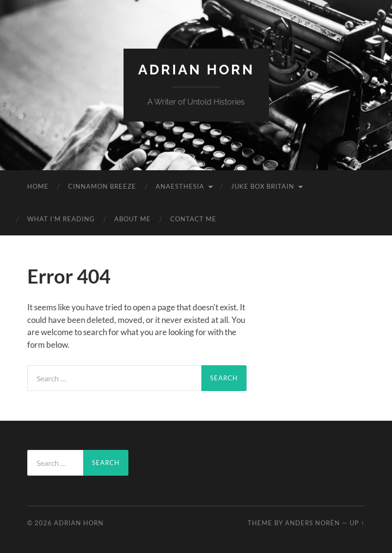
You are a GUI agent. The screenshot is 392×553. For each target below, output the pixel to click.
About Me (133, 219)
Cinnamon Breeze (102, 186)
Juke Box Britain (263, 186)
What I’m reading (61, 219)
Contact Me (193, 219)
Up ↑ (357, 523)
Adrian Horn (196, 70)
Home (38, 186)
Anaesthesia (180, 186)
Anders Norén (312, 523)
